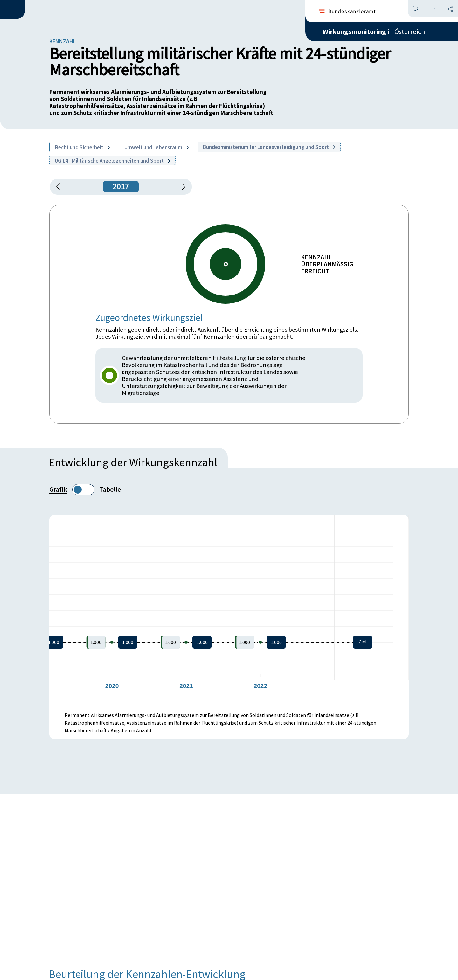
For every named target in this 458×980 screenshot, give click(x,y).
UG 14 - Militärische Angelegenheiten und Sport (112, 161)
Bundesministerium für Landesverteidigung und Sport (269, 147)
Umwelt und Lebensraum (156, 147)
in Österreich (374, 31)
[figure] (229, 610)
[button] (13, 10)
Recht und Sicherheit (82, 147)
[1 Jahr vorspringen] (181, 187)
